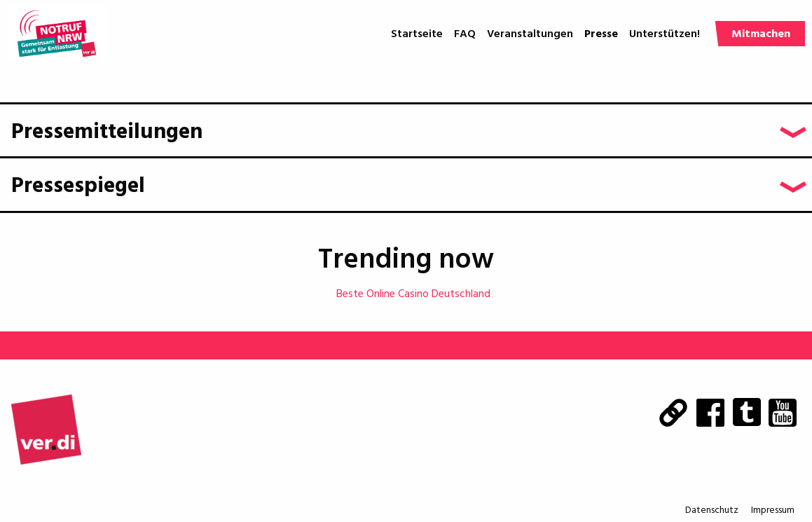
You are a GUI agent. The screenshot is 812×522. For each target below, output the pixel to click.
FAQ (465, 34)
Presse (601, 34)
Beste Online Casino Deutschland (413, 294)
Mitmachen (761, 34)
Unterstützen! (665, 34)
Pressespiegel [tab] (78, 186)
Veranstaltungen (530, 34)
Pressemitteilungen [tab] (107, 132)
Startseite (417, 34)
